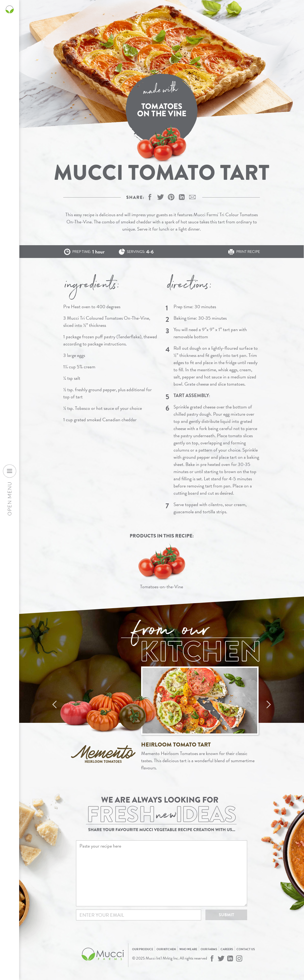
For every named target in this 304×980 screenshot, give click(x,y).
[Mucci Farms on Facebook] (212, 958)
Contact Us (246, 949)
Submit (226, 915)
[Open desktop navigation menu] (10, 471)
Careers (227, 949)
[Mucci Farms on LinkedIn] (230, 958)
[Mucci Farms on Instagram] (239, 958)
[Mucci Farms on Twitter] (221, 958)
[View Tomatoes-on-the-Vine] (162, 567)
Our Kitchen (166, 949)
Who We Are (188, 949)
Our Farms (209, 949)
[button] (171, 197)
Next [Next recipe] (269, 704)
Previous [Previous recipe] (54, 704)
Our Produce (143, 949)
